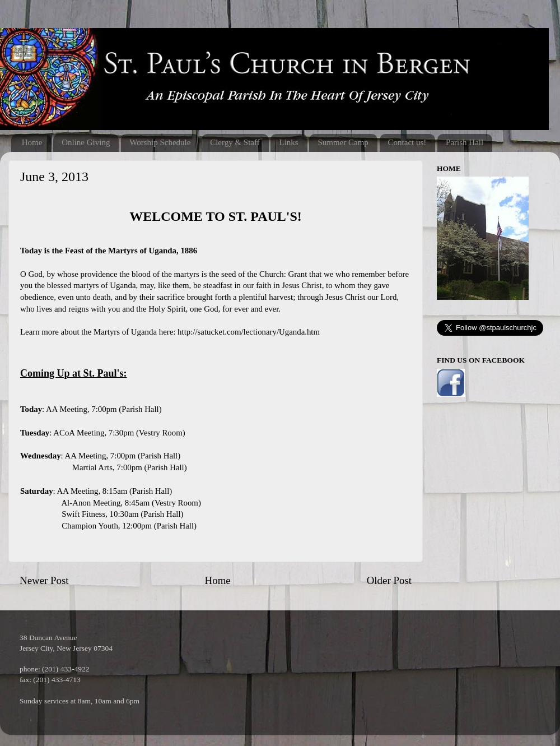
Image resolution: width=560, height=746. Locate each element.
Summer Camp (343, 142)
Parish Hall (465, 142)
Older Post (389, 580)
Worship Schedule (160, 142)
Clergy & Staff (235, 142)
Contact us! (407, 142)
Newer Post (44, 580)
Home (32, 142)
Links (288, 142)
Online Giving (86, 142)
